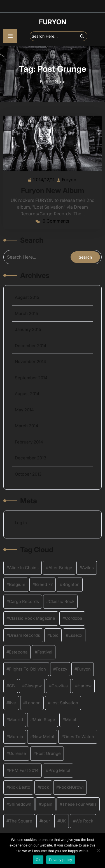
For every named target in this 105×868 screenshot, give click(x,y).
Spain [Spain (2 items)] (47, 804)
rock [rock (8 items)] (45, 787)
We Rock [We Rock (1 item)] (84, 821)
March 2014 (27, 426)
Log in (21, 523)
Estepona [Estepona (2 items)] (18, 652)
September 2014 (31, 378)
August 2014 (27, 394)
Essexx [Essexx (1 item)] (75, 635)
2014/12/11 (44, 179)
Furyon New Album (53, 190)
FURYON (53, 22)
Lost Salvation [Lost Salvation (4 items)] (64, 703)
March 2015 (26, 313)
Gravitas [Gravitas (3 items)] (60, 686)
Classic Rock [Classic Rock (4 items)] (62, 601)
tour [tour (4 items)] (46, 821)
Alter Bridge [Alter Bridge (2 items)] (60, 568)
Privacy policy (61, 860)
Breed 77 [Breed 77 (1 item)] (44, 584)
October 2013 (28, 474)
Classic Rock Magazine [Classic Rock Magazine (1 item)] (32, 618)
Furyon (69, 179)
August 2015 (27, 297)
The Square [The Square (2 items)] (21, 821)
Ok (38, 860)
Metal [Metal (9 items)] (71, 720)
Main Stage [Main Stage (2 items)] (44, 720)
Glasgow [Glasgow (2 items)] (33, 686)
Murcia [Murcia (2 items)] (16, 737)
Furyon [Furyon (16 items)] (84, 669)
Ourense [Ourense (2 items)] (17, 753)
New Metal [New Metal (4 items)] (43, 737)
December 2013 (31, 458)
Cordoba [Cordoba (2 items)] (73, 618)
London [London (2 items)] (33, 703)
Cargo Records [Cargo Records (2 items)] (24, 601)
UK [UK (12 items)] (63, 821)
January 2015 (28, 329)
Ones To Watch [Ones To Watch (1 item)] (79, 737)
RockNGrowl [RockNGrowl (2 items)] (71, 787)
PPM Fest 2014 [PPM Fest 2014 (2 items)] (24, 770)
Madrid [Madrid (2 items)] (16, 720)
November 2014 (31, 362)
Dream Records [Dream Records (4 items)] (25, 635)
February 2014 (29, 442)
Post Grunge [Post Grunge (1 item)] (48, 753)
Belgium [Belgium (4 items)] (17, 584)
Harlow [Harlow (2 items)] (85, 686)
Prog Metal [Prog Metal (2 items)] (59, 770)
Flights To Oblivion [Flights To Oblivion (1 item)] (27, 669)
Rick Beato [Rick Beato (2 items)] (20, 787)
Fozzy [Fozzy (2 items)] (61, 669)
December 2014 (31, 346)
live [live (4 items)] (12, 703)
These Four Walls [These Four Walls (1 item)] (79, 804)
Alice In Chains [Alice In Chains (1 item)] (24, 568)
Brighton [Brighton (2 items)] (71, 584)
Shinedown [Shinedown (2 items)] (20, 804)
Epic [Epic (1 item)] (54, 635)
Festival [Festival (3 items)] (45, 652)
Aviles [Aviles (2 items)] (88, 568)
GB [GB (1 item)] (12, 686)
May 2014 (24, 410)
